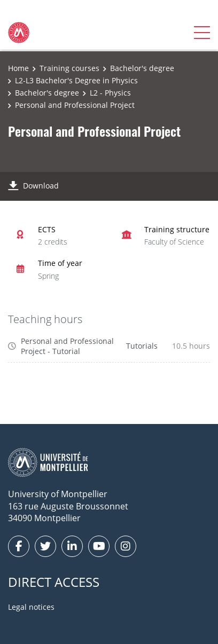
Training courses (69, 68)
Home (18, 68)
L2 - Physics (110, 93)
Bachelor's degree (142, 68)
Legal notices (31, 607)
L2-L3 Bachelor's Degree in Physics (76, 80)
